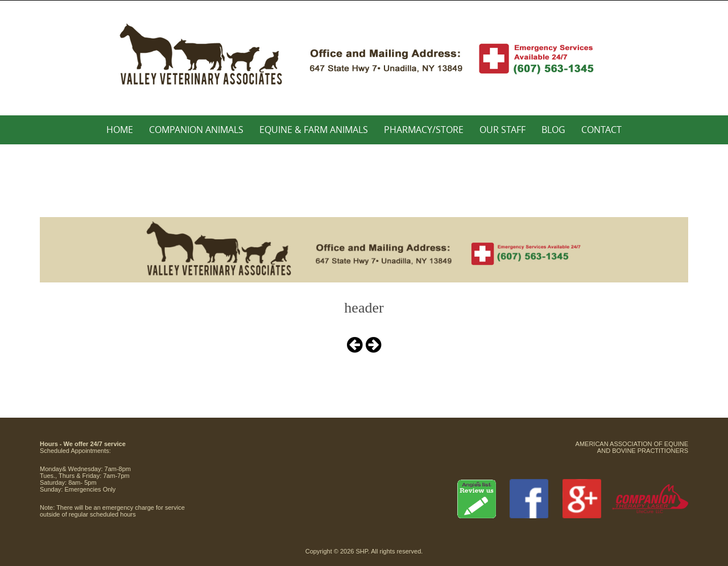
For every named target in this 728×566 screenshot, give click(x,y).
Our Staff (502, 130)
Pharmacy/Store (424, 130)
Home (120, 130)
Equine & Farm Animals (314, 130)
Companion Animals (196, 130)
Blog (553, 130)
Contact (601, 130)
